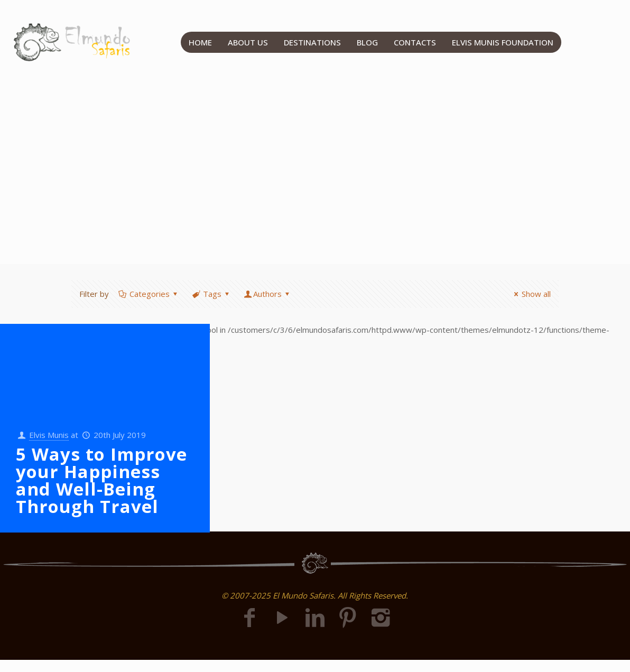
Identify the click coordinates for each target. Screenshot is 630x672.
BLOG (367, 42)
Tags (211, 294)
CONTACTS (415, 42)
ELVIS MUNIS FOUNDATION (503, 42)
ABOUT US (248, 42)
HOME (200, 42)
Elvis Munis (49, 435)
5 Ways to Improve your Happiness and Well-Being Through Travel (101, 480)
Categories (149, 294)
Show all (531, 294)
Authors (267, 294)
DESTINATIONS (312, 42)
